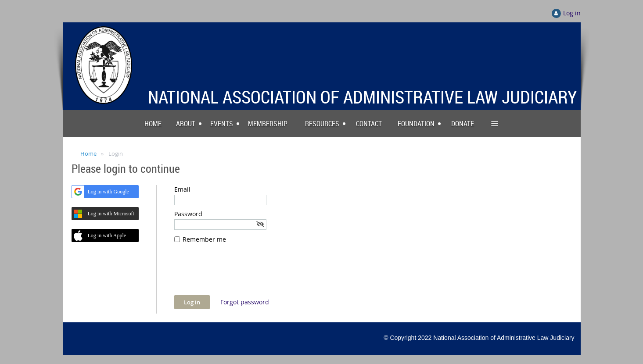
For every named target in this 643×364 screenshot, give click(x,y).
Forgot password (245, 302)
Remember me (204, 239)
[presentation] (241, 274)
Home (88, 153)
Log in (572, 13)
